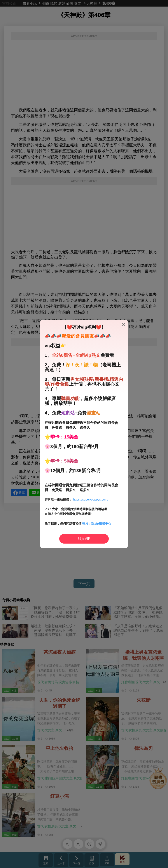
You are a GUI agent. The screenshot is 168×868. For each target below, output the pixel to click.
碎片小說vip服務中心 (97, 523)
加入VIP (84, 539)
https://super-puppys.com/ (91, 499)
